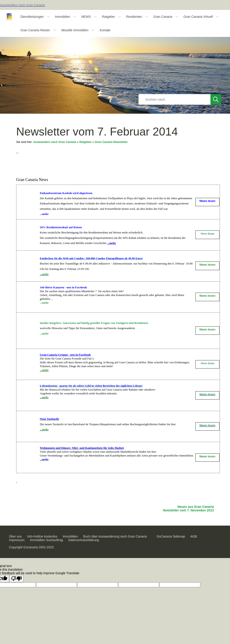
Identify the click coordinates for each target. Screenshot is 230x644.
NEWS (86, 17)
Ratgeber (108, 17)
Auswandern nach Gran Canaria (55, 142)
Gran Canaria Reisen (35, 30)
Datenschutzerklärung (84, 540)
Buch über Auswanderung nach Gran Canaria (115, 536)
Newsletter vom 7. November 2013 (188, 510)
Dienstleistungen (32, 17)
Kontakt (105, 30)
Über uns (15, 536)
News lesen (207, 234)
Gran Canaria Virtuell (198, 17)
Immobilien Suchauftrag (46, 540)
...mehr (44, 274)
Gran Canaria (163, 17)
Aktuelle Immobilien (75, 30)
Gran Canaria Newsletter (111, 142)
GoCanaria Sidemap (171, 536)
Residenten (134, 17)
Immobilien (63, 17)
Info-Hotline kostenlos (42, 536)
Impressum (17, 540)
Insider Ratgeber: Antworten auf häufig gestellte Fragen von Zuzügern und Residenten (94, 323)
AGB (194, 536)
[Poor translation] (16, 579)
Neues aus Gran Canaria (196, 507)
